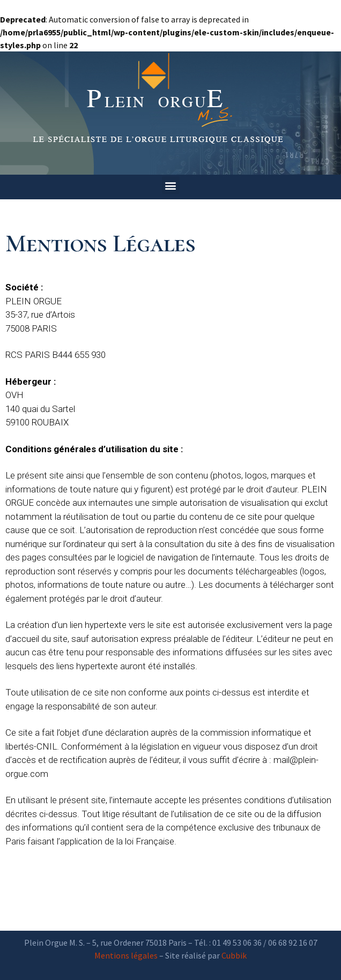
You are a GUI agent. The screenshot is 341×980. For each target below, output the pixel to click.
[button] (171, 185)
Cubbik (234, 955)
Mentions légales (126, 955)
